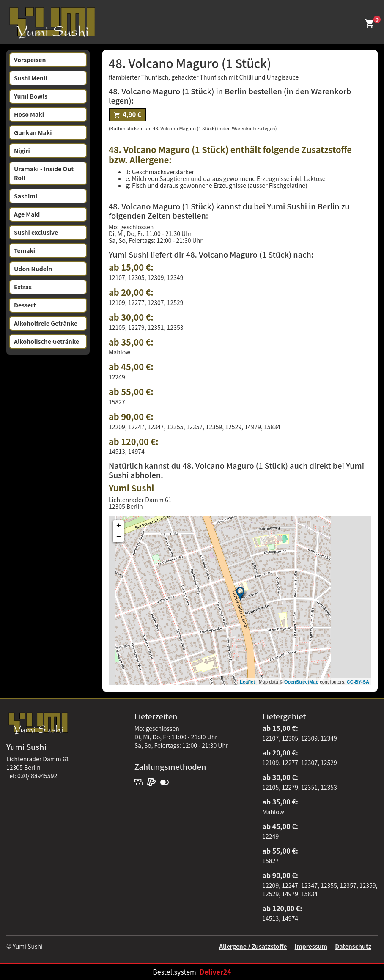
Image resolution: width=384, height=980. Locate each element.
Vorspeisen (30, 60)
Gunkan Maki (33, 132)
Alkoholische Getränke (47, 341)
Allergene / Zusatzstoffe (253, 946)
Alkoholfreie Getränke (46, 323)
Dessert (25, 305)
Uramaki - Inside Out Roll (44, 173)
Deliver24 (215, 972)
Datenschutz (353, 946)
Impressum (311, 946)
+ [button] (119, 526)
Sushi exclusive (36, 232)
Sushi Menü (31, 78)
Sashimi (26, 196)
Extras (23, 287)
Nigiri (22, 151)
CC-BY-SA (358, 682)
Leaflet (247, 682)
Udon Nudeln (33, 269)
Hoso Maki (29, 114)
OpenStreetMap (301, 682)
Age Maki (27, 214)
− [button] (119, 537)
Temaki (25, 250)
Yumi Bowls (31, 96)
